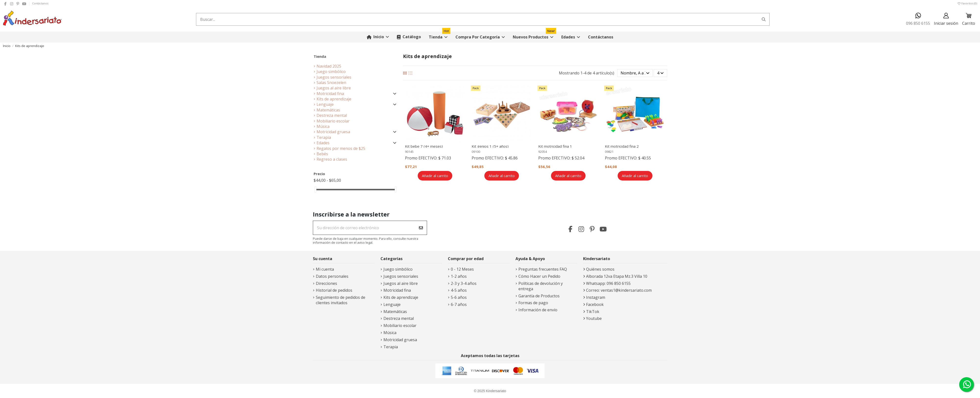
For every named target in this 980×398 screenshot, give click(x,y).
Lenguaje (325, 104)
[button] (480, 37)
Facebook (595, 304)
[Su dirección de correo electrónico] (364, 228)
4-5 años (459, 290)
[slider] (315, 189)
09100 (476, 152)
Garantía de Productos (539, 296)
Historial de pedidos (334, 290)
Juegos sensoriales (334, 77)
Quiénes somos (600, 269)
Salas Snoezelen (331, 83)
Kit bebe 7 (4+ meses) (424, 146)
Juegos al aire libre (334, 88)
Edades (323, 143)
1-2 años (459, 276)
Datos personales (332, 276)
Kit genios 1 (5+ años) (490, 146)
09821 (609, 152)
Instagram (596, 297)
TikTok (593, 312)
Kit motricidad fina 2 (622, 146)
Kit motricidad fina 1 (555, 146)
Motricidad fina (330, 94)
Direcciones (326, 283)
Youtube (594, 318)
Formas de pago (533, 303)
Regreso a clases (332, 159)
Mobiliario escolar (333, 121)
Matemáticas (328, 110)
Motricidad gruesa (333, 132)
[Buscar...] (764, 19)
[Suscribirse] (421, 228)
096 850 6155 (918, 19)
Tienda (320, 56)
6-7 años (459, 304)
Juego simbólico (331, 72)
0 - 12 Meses (462, 269)
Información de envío (538, 310)
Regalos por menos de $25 (341, 148)
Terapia (324, 137)
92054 (543, 152)
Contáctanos (40, 3)
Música (323, 126)
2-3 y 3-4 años (464, 283)
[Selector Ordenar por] (635, 73)
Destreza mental (332, 115)
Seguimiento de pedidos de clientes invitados (341, 300)
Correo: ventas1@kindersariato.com (619, 290)
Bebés (322, 154)
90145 (409, 152)
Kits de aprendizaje (334, 99)
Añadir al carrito (435, 176)
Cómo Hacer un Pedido (539, 276)
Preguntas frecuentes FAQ (543, 269)
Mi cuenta (325, 269)
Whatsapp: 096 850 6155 (608, 283)
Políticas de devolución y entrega (541, 286)
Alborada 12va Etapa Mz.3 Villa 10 (617, 276)
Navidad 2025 (329, 66)
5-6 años (459, 297)
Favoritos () (967, 3)
